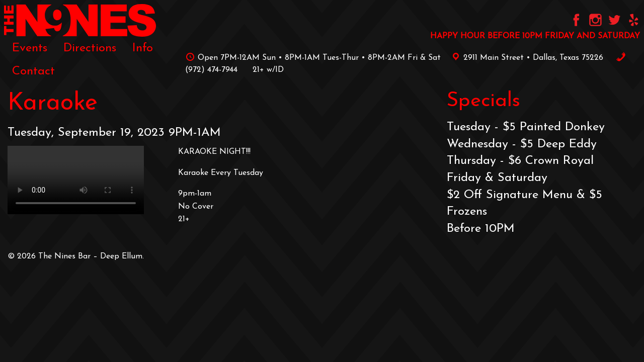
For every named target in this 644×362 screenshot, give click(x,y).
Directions (90, 48)
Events (30, 48)
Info (143, 48)
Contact (33, 71)
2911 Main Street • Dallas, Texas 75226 (526, 58)
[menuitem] (30, 48)
